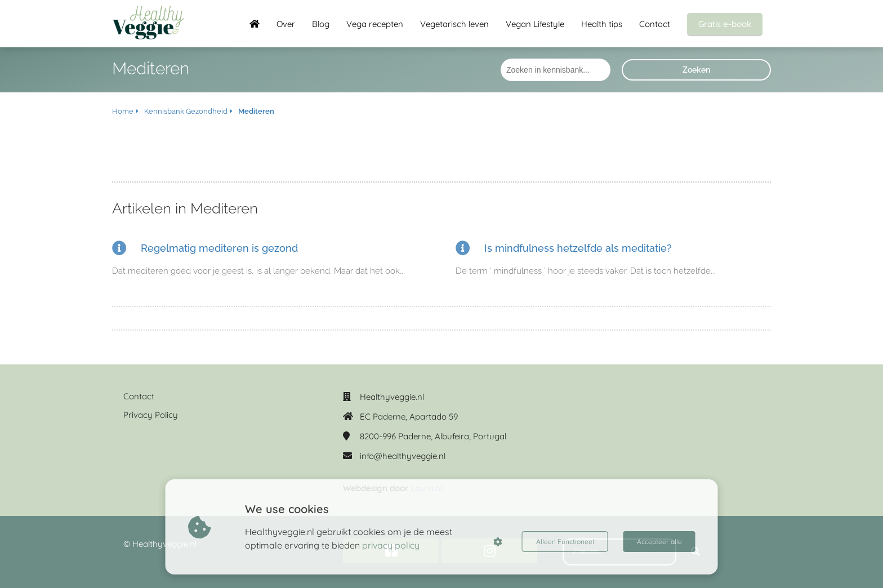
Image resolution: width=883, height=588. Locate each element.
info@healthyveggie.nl (403, 456)
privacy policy (391, 545)
